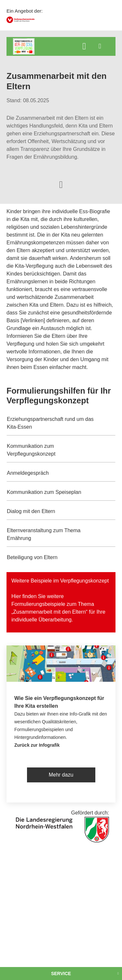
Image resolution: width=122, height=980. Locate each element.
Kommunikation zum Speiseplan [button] (44, 492)
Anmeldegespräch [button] (28, 473)
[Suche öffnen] (84, 47)
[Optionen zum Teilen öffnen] (61, 184)
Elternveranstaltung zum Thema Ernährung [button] (44, 534)
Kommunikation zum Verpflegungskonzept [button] (31, 450)
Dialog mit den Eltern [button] (31, 511)
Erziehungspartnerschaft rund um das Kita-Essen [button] (50, 423)
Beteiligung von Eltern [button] (32, 557)
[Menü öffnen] (100, 46)
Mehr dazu (61, 775)
